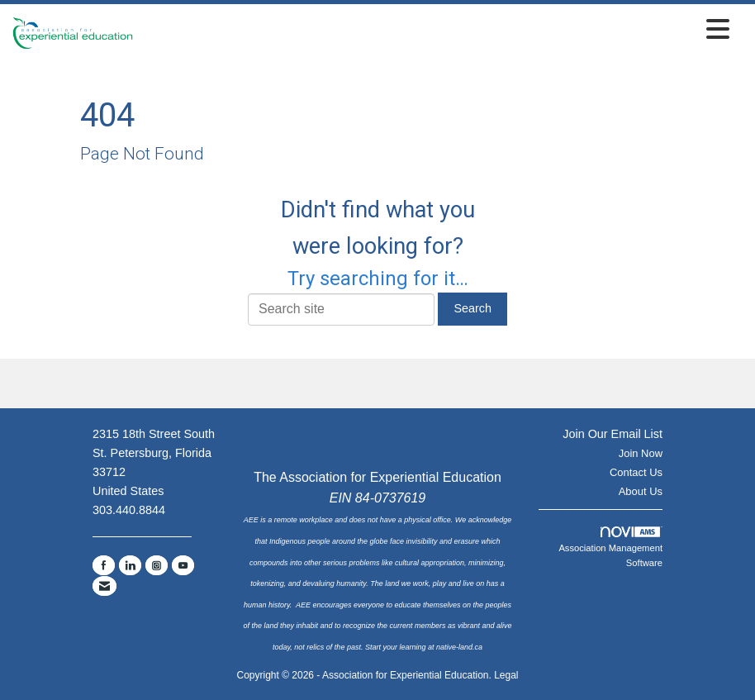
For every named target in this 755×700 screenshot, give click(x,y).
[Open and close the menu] (436, 30)
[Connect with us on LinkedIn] (130, 565)
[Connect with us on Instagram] (157, 565)
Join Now (641, 453)
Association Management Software (610, 547)
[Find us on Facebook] (104, 565)
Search (472, 308)
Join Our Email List (613, 434)
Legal (506, 675)
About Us (641, 491)
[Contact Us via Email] (104, 586)
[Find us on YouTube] (183, 565)
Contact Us (636, 472)
